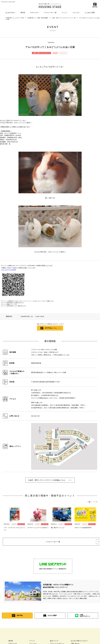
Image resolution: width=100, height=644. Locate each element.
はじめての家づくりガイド (79, 641)
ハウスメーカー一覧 (50, 13)
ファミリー (63, 53)
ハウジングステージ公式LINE (8, 270)
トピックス (76, 13)
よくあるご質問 (90, 13)
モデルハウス (34, 13)
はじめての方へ (10, 13)
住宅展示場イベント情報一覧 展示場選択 (38, 18)
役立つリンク (54, 641)
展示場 (23, 13)
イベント (64, 13)
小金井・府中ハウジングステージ (41, 53)
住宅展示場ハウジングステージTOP (15, 18)
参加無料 (55, 53)
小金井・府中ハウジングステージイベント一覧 (64, 18)
